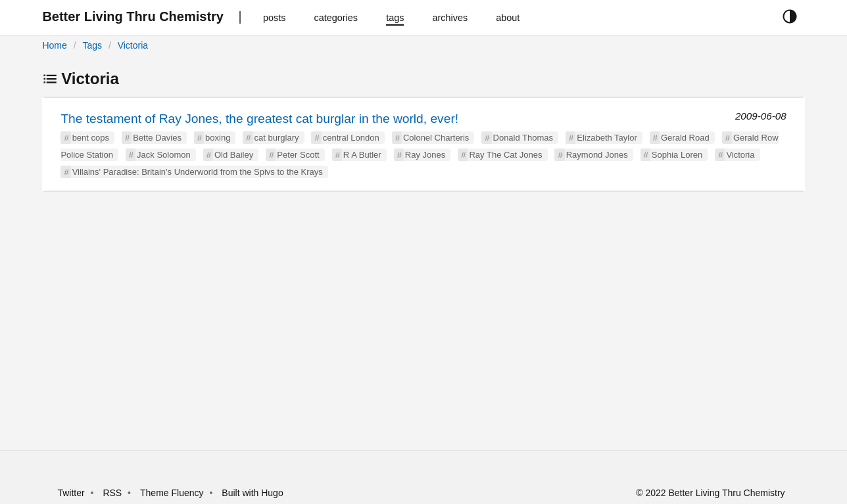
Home (54, 45)
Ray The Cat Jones (505, 155)
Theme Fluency (173, 493)
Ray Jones (425, 155)
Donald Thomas (523, 138)
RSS (112, 493)
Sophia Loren (677, 155)
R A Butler (362, 155)
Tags (92, 45)
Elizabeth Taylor (607, 138)
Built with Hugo (252, 493)
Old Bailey (234, 155)
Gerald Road (685, 138)
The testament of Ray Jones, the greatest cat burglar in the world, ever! (259, 119)
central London (351, 138)
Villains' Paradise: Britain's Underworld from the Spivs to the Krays (198, 172)
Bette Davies (157, 138)
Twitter (71, 493)
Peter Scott (298, 155)
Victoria (133, 45)
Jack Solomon (164, 155)
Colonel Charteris (436, 138)
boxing (218, 138)
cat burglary (277, 138)
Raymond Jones (597, 155)
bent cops (91, 138)
